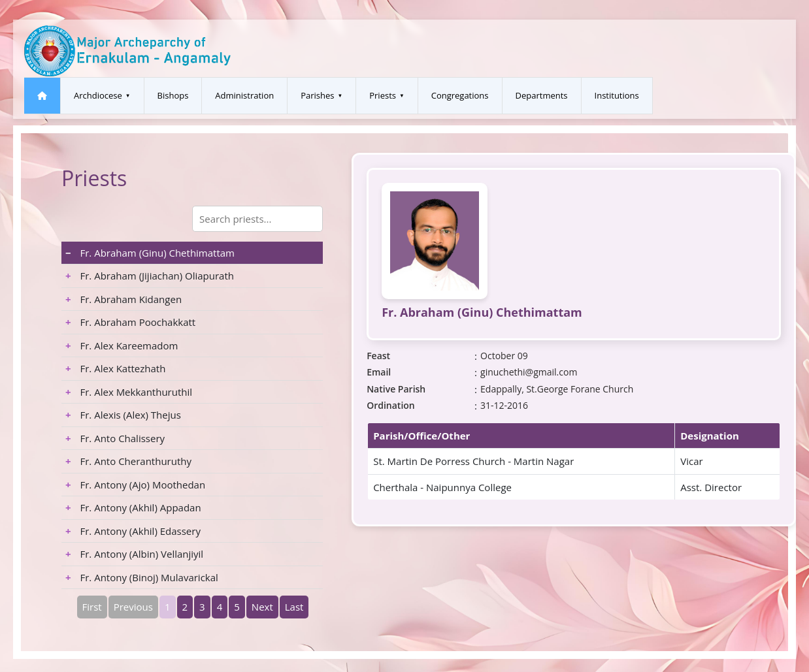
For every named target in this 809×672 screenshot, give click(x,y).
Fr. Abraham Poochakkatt (130, 322)
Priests (383, 95)
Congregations (460, 95)
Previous (133, 607)
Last (294, 607)
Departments (542, 95)
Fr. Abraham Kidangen (124, 299)
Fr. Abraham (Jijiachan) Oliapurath (150, 276)
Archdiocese (98, 95)
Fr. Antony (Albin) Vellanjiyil (134, 554)
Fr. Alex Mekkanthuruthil (129, 392)
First (92, 607)
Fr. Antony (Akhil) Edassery (133, 531)
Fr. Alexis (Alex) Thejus (123, 415)
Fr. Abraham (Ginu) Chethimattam (150, 253)
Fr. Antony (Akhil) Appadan (133, 507)
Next (262, 607)
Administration (244, 95)
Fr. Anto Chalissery (115, 438)
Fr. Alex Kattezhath (115, 368)
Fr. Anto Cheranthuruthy (128, 461)
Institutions (617, 95)
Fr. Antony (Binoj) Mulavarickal (142, 577)
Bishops (173, 95)
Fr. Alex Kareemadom (122, 345)
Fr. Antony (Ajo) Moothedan (135, 485)
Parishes (317, 95)
